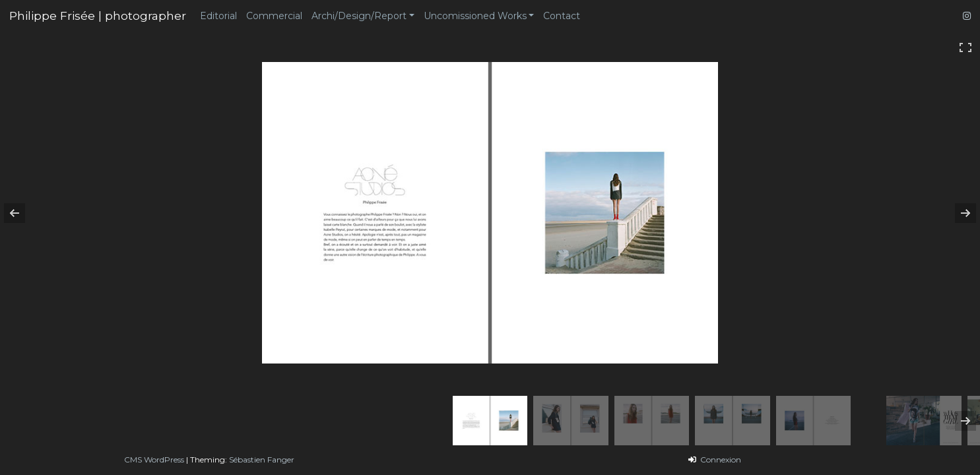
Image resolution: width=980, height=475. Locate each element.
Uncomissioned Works (475, 16)
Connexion (720, 459)
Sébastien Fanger (262, 459)
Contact (562, 16)
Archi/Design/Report (359, 16)
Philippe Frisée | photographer (98, 16)
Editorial (218, 16)
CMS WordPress (154, 459)
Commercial (274, 16)
